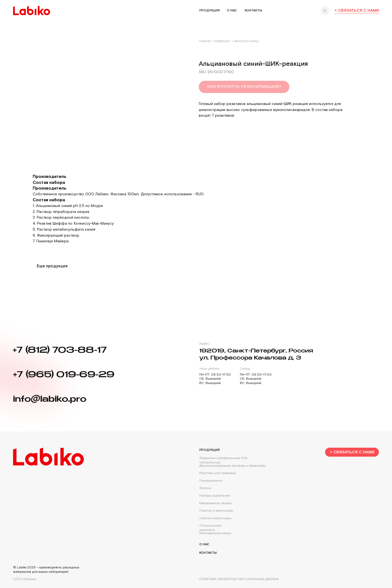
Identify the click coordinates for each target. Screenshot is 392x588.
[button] (352, 452)
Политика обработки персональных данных (239, 579)
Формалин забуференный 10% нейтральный (223, 460)
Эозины (205, 488)
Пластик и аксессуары (216, 511)
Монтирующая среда (215, 533)
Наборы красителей (215, 496)
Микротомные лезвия (215, 503)
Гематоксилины (211, 481)
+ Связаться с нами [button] (357, 10)
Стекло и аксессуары (215, 518)
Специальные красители (210, 528)
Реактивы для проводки (218, 473)
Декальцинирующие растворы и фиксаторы (233, 466)
